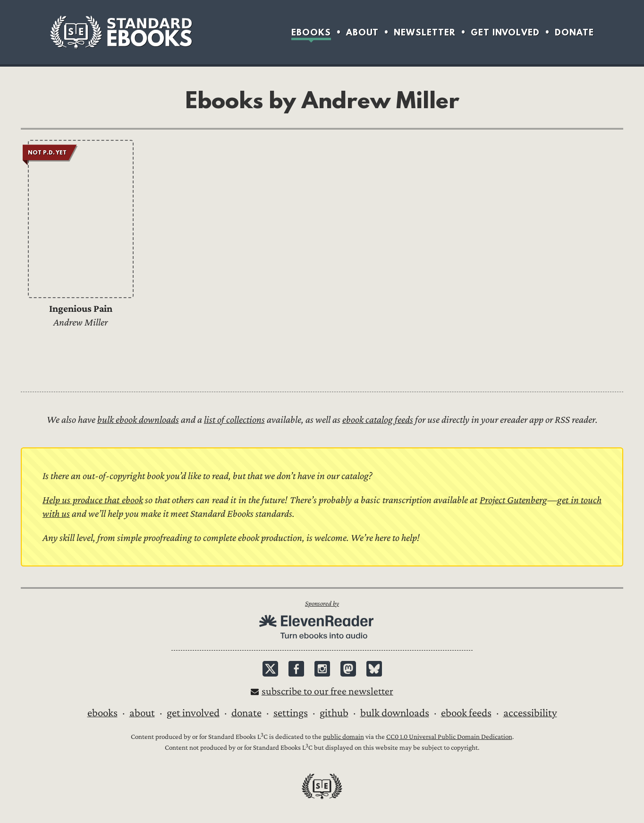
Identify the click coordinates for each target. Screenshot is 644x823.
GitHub (334, 713)
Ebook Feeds (466, 713)
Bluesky (374, 669)
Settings (291, 713)
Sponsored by (322, 604)
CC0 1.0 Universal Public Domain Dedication (449, 737)
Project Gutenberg (513, 500)
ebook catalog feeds (378, 420)
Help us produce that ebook (93, 500)
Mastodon (348, 669)
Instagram (322, 669)
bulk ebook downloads (138, 420)
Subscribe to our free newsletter (327, 691)
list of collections (234, 420)
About (362, 32)
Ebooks (311, 32)
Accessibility (530, 713)
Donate (574, 32)
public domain (343, 737)
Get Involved (505, 32)
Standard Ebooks (121, 32)
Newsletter (425, 32)
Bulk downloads (395, 713)
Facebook (296, 669)
